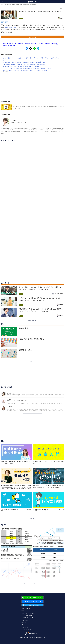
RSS (22, 625)
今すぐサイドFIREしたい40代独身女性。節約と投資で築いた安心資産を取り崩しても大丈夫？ (28, 68)
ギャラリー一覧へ (33, 583)
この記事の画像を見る (32, 41)
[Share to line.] (34, 48)
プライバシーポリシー (27, 615)
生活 (8, 5)
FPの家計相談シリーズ (11, 27)
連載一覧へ (33, 518)
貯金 (2, 22)
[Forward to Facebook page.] (32, 601)
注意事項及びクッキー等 (27, 618)
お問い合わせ (25, 620)
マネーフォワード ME (26, 629)
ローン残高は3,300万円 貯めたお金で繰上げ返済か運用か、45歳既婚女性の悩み (24, 62)
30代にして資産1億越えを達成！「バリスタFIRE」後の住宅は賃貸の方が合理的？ (24, 64)
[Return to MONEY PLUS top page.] (32, 2)
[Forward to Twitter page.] (32, 605)
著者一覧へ (33, 415)
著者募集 (24, 622)
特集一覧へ (33, 361)
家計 (6, 22)
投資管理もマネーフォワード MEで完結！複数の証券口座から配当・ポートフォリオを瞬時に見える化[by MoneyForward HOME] (30, 45)
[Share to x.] (31, 48)
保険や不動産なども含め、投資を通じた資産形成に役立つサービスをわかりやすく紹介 (26, 70)
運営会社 (24, 611)
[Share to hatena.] (38, 48)
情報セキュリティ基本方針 (28, 613)
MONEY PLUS (3, 5)
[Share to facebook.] (27, 48)
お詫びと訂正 (25, 627)
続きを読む (32, 37)
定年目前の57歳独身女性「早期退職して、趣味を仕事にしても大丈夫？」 (22, 66)
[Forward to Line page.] (32, 598)
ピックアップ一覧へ (33, 320)
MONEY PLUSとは (26, 608)
